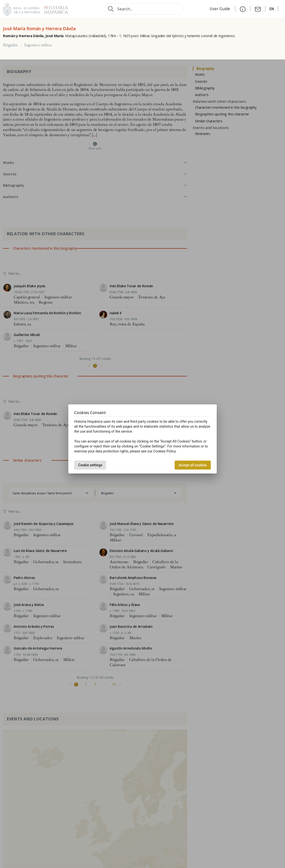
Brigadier (11, 45)
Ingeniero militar (38, 45)
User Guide (220, 9)
